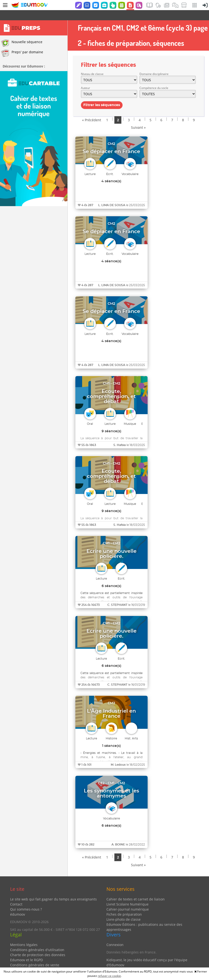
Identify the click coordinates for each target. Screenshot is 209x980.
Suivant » (138, 117)
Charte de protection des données (38, 945)
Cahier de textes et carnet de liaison (136, 889)
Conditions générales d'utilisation (37, 940)
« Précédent (92, 110)
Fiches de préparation (124, 904)
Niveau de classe (92, 64)
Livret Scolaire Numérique (127, 894)
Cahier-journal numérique (128, 899)
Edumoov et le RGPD (26, 950)
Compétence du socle (154, 78)
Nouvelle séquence (22, 33)
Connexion (115, 935)
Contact (16, 894)
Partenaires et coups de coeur (131, 962)
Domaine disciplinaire (154, 64)
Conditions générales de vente (35, 955)
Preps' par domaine (22, 43)
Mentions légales (24, 935)
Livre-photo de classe (124, 909)
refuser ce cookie (109, 976)
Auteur (85, 78)
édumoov (18, 904)
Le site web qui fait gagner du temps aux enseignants (53, 889)
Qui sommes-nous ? (26, 899)
